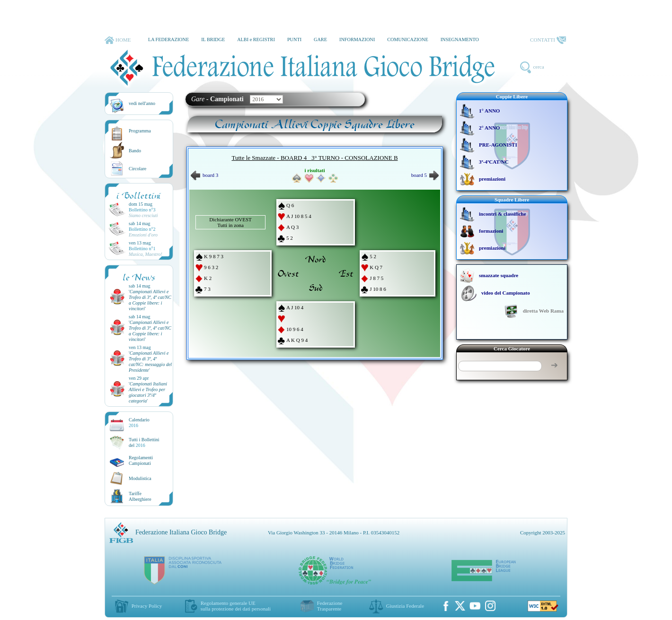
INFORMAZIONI (357, 39)
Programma (140, 131)
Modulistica (140, 478)
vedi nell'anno (142, 103)
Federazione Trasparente (330, 606)
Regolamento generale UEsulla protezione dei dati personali (236, 606)
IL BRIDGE (213, 39)
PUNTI (294, 39)
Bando (135, 151)
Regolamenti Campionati (141, 460)
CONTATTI (548, 40)
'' (150, 300)
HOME (118, 40)
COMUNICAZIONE (408, 39)
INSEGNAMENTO (460, 39)
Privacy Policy (147, 606)
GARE (320, 39)
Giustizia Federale (405, 606)
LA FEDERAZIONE (168, 39)
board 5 (425, 175)
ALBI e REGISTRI (256, 39)
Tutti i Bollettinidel (144, 442)
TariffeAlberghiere (140, 496)
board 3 (204, 175)
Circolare (137, 169)
